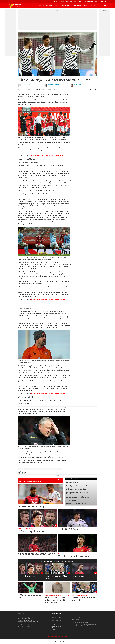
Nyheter (40, 5)
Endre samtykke (63, 636)
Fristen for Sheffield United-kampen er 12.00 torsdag (48, 156)
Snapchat (54, 629)
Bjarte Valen (35, 622)
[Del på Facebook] (91, 89)
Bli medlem (94, 6)
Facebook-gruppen (57, 626)
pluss (21, 469)
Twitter (54, 625)
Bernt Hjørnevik (28, 619)
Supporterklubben (92, 1)
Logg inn (87, 5)
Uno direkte (54, 622)
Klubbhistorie (82, 1)
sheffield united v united (46, 469)
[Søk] (102, 6)
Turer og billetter (66, 5)
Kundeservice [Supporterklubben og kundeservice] (55, 619)
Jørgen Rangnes (28, 620)
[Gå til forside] (16, 6)
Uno (56, 5)
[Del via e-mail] (95, 89)
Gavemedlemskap (59, 1)
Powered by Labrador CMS (58, 642)
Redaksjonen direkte (56, 620)
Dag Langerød (30, 617)
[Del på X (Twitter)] (93, 89)
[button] (94, 569)
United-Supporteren (71, 1)
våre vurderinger (30, 469)
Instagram (55, 628)
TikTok (54, 631)
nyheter (59, 469)
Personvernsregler (53, 636)
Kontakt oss (102, 1)
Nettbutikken (77, 5)
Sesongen (49, 5)
